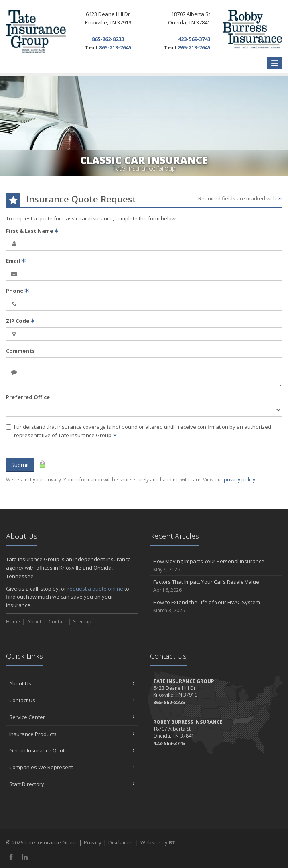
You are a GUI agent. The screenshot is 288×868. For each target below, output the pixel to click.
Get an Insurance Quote (72, 750)
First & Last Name (32, 231)
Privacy (93, 842)
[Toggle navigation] (274, 63)
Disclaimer (121, 842)
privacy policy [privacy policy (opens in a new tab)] (239, 480)
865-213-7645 (115, 47)
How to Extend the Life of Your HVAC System (216, 606)
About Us (72, 683)
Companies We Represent (72, 767)
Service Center (72, 717)
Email (16, 261)
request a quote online (95, 589)
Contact (57, 622)
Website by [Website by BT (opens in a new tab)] (158, 842)
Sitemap (82, 622)
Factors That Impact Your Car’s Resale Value (216, 586)
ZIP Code (20, 321)
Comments (20, 351)
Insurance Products (72, 734)
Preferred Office (28, 397)
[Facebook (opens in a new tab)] (11, 857)
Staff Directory (72, 784)
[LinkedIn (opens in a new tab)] (25, 857)
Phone (17, 291)
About (34, 622)
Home (13, 622)
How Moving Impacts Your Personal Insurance (216, 565)
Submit (20, 465)
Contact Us (72, 700)
